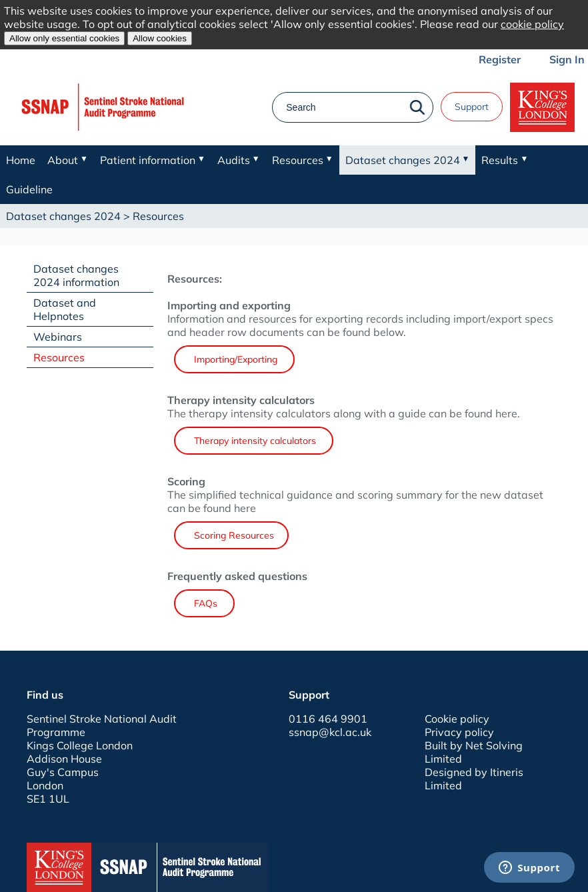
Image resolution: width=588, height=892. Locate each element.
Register (500, 59)
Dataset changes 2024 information (76, 275)
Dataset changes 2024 (63, 216)
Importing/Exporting (234, 359)
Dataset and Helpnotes (65, 309)
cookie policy (532, 24)
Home (21, 160)
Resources (59, 357)
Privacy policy (459, 732)
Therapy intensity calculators (254, 441)
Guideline (29, 189)
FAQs (204, 603)
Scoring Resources (231, 535)
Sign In (567, 59)
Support (472, 107)
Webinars (58, 337)
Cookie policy (457, 719)
